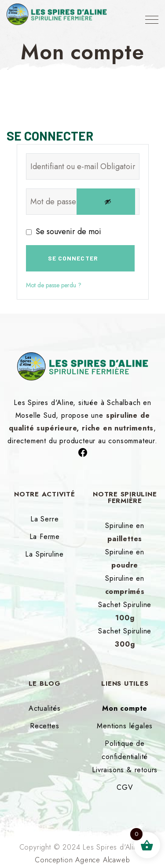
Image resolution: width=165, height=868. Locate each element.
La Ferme (45, 537)
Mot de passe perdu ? (54, 285)
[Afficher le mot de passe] (106, 202)
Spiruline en (125, 532)
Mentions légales (125, 726)
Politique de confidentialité (125, 750)
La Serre (44, 519)
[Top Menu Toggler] (152, 20)
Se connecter (73, 258)
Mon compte (125, 708)
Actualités (45, 708)
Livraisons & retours (125, 770)
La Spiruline (44, 554)
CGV (125, 787)
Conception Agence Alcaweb (82, 860)
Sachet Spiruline (125, 611)
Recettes (44, 726)
